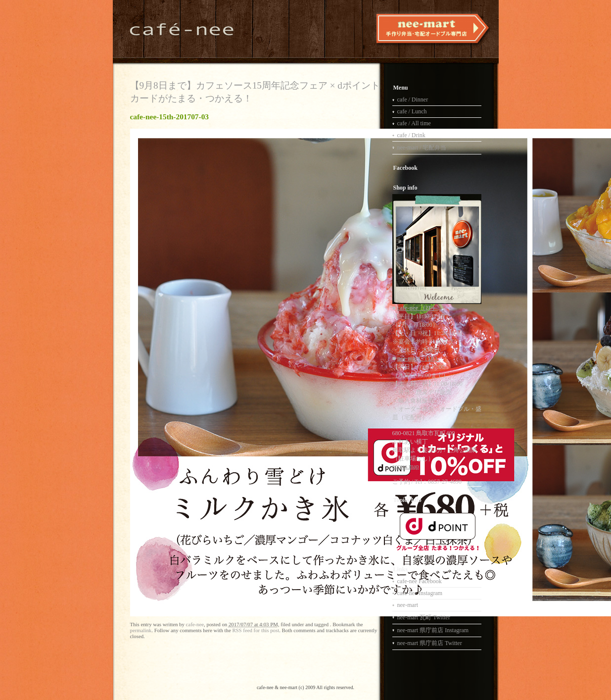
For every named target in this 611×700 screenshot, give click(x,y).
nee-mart (408, 605)
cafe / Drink (411, 135)
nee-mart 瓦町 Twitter (424, 617)
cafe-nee (195, 624)
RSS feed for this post (256, 630)
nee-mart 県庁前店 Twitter (430, 643)
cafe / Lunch (412, 111)
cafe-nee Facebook (420, 581)
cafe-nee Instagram (420, 593)
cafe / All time (414, 123)
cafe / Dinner (413, 100)
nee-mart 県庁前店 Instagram (433, 630)
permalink (141, 630)
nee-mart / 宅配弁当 (422, 148)
